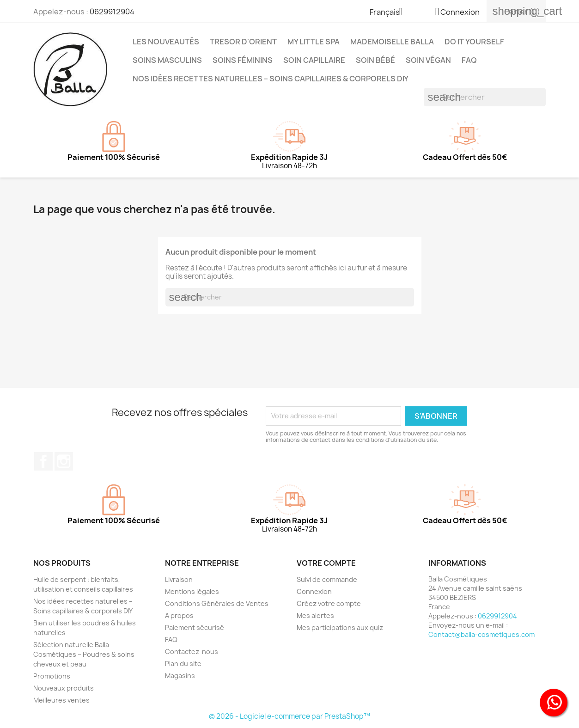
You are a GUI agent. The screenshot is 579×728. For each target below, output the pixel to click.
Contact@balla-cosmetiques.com (481, 634)
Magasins (180, 676)
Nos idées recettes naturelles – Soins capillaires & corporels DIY (271, 79)
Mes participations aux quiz (340, 627)
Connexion (314, 591)
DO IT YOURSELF (474, 42)
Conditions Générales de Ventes (217, 603)
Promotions (52, 676)
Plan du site (183, 664)
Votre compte (326, 563)
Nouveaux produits (64, 688)
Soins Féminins (243, 60)
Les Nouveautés (166, 42)
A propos (179, 615)
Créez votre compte (329, 603)
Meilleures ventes (61, 700)
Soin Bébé (375, 60)
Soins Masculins (167, 60)
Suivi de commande (327, 579)
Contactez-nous (192, 652)
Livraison (179, 579)
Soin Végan (428, 60)
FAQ (469, 60)
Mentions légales (192, 591)
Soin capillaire (314, 60)
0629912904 (112, 12)
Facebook (43, 461)
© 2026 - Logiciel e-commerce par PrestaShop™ (289, 716)
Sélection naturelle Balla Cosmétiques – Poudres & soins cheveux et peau (84, 654)
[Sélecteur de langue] (390, 12)
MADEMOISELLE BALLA (392, 42)
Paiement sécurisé (195, 627)
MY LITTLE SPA (314, 42)
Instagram (64, 461)
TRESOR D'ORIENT (243, 42)
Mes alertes (315, 615)
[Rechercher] (485, 97)
